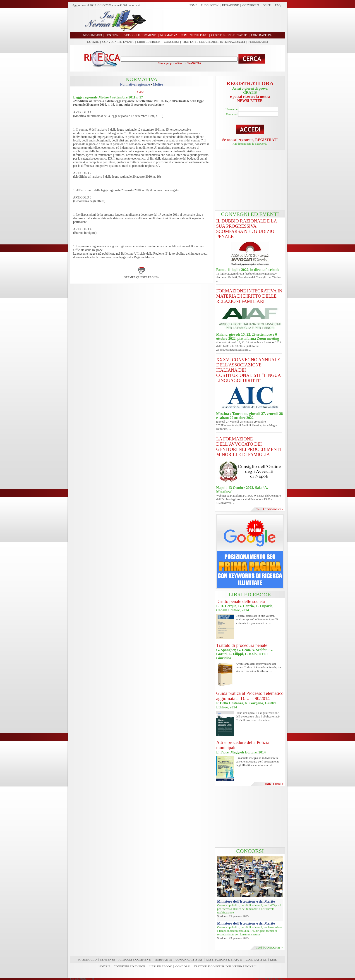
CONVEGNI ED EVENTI (118, 42)
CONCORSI (171, 42)
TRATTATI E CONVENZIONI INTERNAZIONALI (214, 42)
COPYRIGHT (251, 5)
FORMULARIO (258, 42)
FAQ (278, 5)
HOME (193, 5)
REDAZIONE (230, 5)
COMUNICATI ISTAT (189, 960)
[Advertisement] (217, 20)
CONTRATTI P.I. (256, 960)
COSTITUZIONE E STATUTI (224, 960)
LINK (274, 960)
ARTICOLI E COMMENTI (135, 960)
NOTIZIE (93, 42)
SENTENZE (108, 960)
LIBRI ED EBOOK (149, 42)
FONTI (267, 5)
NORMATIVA (163, 960)
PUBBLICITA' (210, 5)
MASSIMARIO (87, 960)
